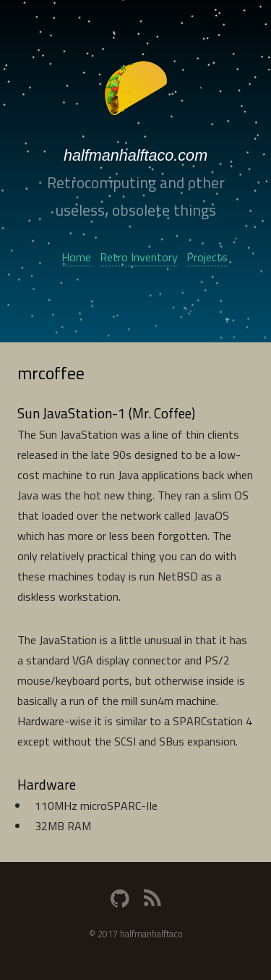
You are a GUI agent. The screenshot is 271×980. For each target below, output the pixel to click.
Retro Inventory (139, 257)
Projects (207, 257)
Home (76, 257)
